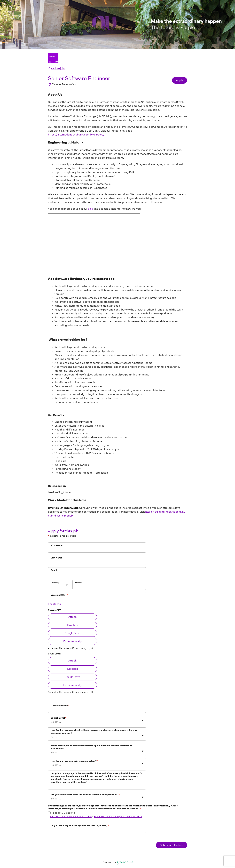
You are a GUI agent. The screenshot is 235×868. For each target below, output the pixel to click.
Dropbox (73, 625)
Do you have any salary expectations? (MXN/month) (80, 826)
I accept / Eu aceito (63, 813)
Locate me (54, 604)
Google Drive (72, 633)
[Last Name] (97, 562)
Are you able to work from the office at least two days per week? (85, 795)
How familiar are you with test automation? (74, 761)
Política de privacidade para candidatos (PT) (118, 816)
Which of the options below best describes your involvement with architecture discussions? (92, 747)
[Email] (97, 574)
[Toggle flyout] (67, 585)
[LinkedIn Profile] (97, 710)
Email (54, 570)
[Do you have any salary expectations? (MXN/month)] (97, 830)
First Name (57, 545)
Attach (73, 617)
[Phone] (109, 587)
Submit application (172, 845)
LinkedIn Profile (60, 705)
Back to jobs (57, 68)
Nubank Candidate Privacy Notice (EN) (71, 816)
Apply (180, 80)
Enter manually (73, 641)
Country (55, 583)
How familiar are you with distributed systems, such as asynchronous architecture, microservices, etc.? (94, 732)
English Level (58, 718)
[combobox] (51, 586)
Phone (79, 583)
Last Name (57, 558)
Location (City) (59, 595)
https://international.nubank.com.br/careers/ (76, 135)
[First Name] (97, 550)
